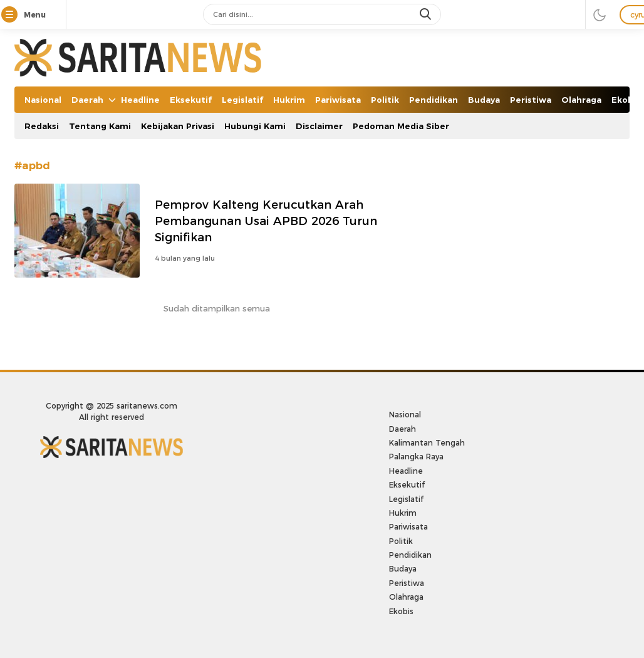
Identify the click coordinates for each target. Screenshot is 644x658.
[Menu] (12, 15)
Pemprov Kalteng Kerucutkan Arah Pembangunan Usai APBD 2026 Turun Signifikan (266, 221)
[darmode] (600, 14)
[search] (427, 14)
